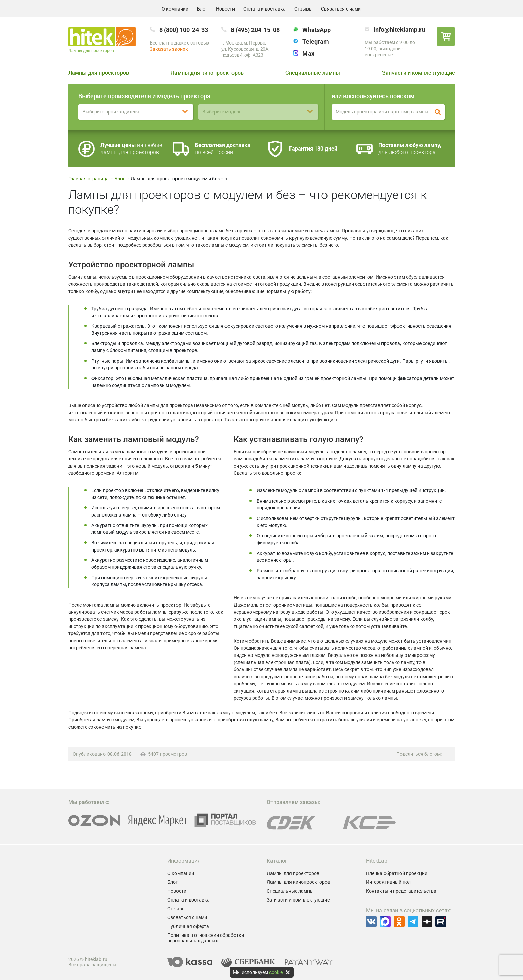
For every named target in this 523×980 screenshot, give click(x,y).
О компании (175, 9)
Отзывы (303, 9)
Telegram (316, 42)
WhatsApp (316, 30)
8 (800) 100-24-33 (184, 30)
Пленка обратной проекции (397, 873)
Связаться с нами (341, 9)
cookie (276, 972)
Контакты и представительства (401, 891)
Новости (225, 9)
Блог (202, 9)
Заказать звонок (169, 49)
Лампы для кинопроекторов (207, 73)
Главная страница (88, 179)
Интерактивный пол (388, 882)
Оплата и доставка (265, 9)
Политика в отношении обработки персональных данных (206, 938)
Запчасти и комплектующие (419, 73)
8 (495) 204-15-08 (255, 30)
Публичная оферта (188, 926)
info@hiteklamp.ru (399, 29)
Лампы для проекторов (99, 73)
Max (308, 54)
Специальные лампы (313, 73)
